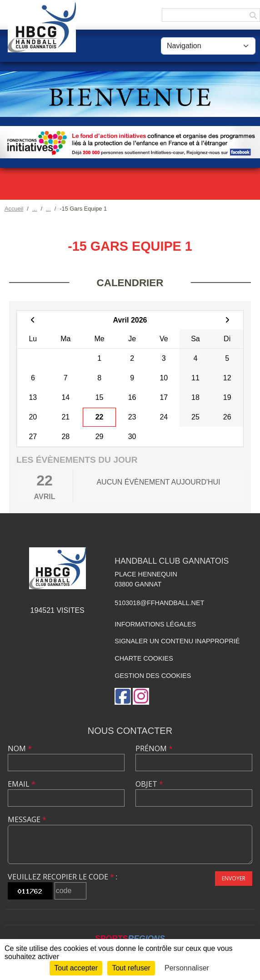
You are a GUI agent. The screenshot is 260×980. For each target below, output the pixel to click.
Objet (149, 784)
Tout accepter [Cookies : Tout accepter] (76, 968)
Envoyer (234, 878)
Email (22, 784)
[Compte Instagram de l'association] (141, 696)
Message (27, 819)
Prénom (154, 748)
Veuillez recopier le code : (62, 877)
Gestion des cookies (153, 676)
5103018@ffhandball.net (159, 603)
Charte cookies (144, 658)
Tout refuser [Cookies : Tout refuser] (131, 968)
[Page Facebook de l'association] (123, 696)
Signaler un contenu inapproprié (177, 641)
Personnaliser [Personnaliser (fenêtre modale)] (187, 968)
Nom (20, 748)
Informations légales (155, 624)
